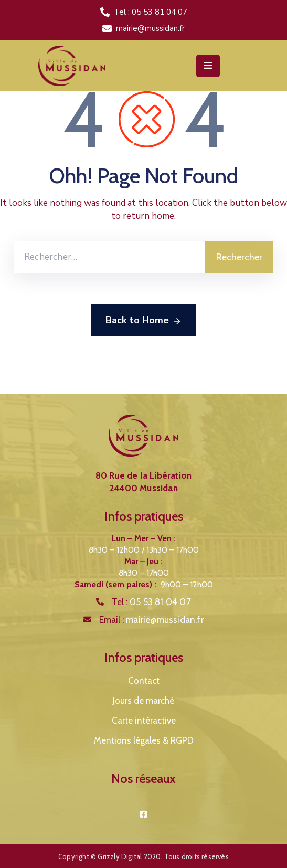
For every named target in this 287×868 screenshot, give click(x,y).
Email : (151, 620)
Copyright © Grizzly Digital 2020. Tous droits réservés (143, 856)
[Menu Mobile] (208, 66)
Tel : (151, 602)
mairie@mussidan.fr (150, 28)
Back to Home (143, 321)
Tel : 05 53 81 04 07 (151, 12)
